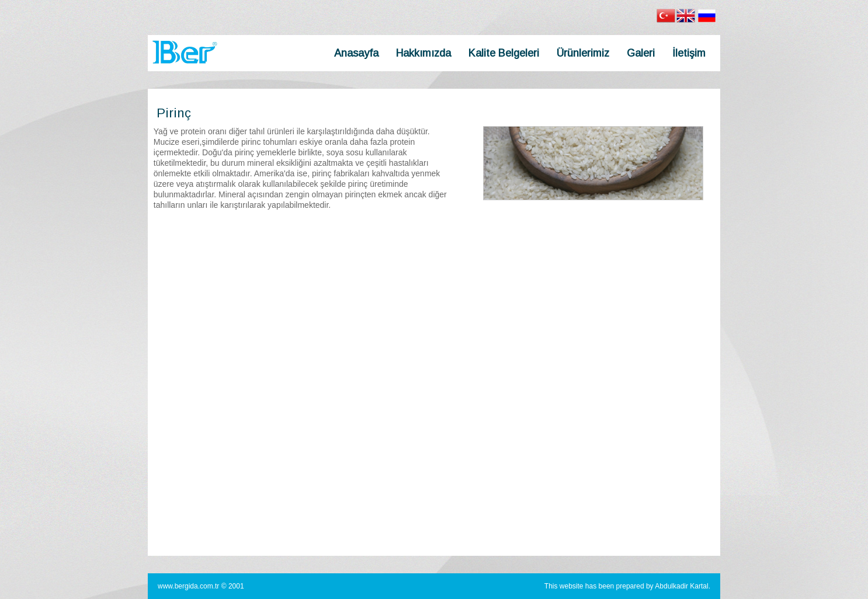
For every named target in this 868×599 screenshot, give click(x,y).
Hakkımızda (423, 53)
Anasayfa (356, 53)
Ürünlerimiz (583, 53)
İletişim (689, 53)
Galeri (641, 53)
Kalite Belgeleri (504, 53)
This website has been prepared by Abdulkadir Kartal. (627, 586)
